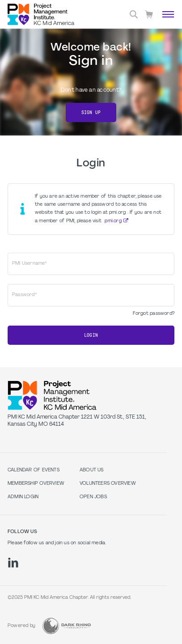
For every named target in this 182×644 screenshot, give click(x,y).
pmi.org (113, 221)
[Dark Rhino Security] (67, 626)
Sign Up (91, 112)
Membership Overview (36, 484)
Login (91, 335)
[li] (13, 563)
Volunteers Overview (108, 484)
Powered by (21, 626)
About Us (92, 470)
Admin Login (23, 497)
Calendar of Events (34, 470)
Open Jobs (93, 497)
